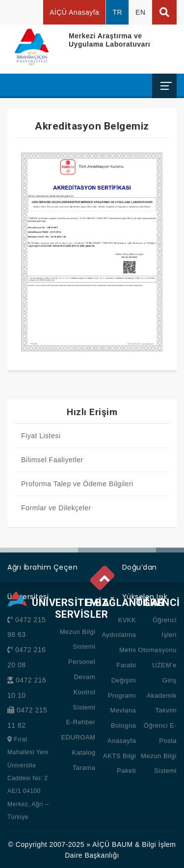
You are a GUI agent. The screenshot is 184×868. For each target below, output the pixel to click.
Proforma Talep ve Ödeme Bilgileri (77, 484)
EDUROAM (78, 737)
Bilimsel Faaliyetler (52, 460)
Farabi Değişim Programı (122, 680)
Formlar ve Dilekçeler (56, 508)
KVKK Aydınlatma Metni (119, 635)
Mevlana (123, 710)
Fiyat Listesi (41, 436)
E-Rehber (81, 722)
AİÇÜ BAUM (112, 844)
